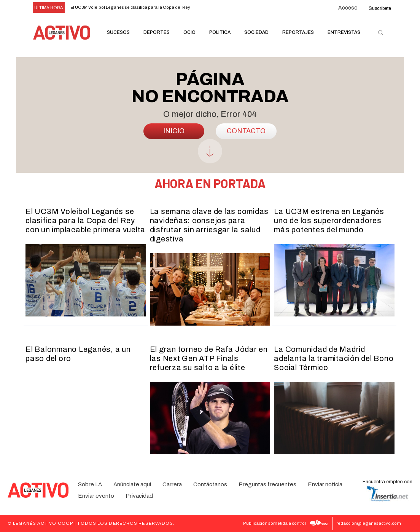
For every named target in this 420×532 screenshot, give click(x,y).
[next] (218, 8)
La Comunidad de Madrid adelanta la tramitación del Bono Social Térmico (334, 358)
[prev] (206, 8)
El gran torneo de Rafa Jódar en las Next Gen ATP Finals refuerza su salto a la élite (209, 358)
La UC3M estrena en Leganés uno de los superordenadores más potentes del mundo (329, 220)
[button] (380, 33)
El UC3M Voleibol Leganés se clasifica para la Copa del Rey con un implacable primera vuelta (85, 220)
